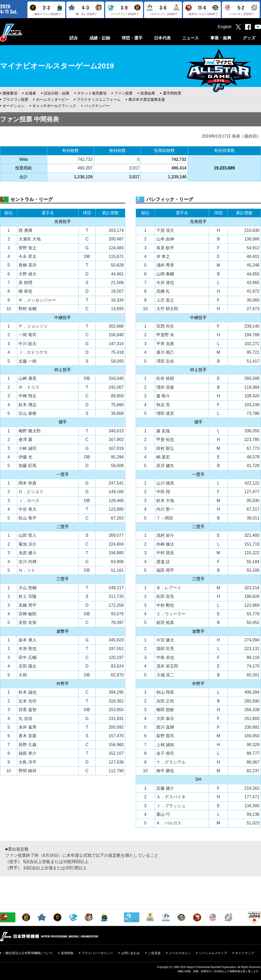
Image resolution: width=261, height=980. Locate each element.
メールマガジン (180, 953)
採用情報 (67, 953)
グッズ (249, 38)
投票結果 (148, 93)
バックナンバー (97, 106)
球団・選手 (132, 38)
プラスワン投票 (15, 99)
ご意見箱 (154, 953)
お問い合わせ (130, 953)
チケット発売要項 (92, 93)
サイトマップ (245, 953)
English (225, 27)
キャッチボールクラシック (54, 106)
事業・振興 (221, 38)
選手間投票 (172, 93)
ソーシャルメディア (213, 953)
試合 (74, 38)
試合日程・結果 (57, 93)
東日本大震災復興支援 (147, 99)
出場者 (31, 93)
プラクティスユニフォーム (99, 99)
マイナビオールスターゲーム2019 (57, 66)
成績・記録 (100, 38)
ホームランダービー (52, 99)
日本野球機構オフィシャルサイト (24, 33)
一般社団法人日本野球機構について (28, 953)
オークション (14, 106)
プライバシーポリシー (97, 953)
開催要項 (10, 93)
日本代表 (162, 38)
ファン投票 (123, 93)
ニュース (191, 38)
